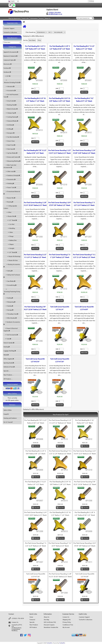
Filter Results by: (31, 32)
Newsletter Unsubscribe (51, 627)
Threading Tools (11, 314)
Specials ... (7, 371)
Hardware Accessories (12, 323)
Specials (32, 622)
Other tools (10, 171)
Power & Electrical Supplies (11, 330)
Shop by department (15, 18)
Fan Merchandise (11, 137)
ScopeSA (6, 414)
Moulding (9, 228)
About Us (48, 18)
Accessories (10, 91)
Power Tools (10, 187)
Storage (9, 310)
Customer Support (9, 28)
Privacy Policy (67, 622)
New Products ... (9, 375)
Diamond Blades (11, 121)
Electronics (8, 64)
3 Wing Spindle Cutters (10, 207)
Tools (7, 339)
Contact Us (15, 622)
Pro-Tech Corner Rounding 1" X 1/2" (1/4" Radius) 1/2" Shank (84, 204)
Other (8, 212)
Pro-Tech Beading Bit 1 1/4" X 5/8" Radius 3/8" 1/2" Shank (35, 48)
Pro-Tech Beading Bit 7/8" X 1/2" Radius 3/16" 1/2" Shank (35, 152)
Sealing (8, 298)
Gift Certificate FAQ (50, 622)
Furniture (7, 68)
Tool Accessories (11, 335)
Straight (9, 248)
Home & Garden (9, 343)
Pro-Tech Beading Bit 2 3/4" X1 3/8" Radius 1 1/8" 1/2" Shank (60, 100)
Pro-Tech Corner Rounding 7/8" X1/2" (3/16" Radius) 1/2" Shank (35, 308)
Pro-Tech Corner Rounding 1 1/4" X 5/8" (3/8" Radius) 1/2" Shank (84, 152)
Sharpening (10, 302)
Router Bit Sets (11, 260)
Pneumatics (10, 179)
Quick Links (25, 18)
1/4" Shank (10, 252)
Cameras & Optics (10, 60)
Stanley (8, 306)
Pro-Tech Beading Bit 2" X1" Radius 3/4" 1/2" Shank (84, 100)
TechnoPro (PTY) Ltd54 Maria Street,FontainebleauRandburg (17, 628)
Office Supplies (9, 359)
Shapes (9, 244)
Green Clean (9, 141)
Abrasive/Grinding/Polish (12, 81)
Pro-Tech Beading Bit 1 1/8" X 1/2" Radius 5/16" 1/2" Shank (60, 48)
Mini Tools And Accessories (10, 166)
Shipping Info (67, 620)
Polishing (9, 183)
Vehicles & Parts (9, 367)
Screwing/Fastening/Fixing (12, 292)
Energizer (9, 133)
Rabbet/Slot (10, 240)
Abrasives (9, 86)
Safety (8, 271)
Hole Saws (9, 149)
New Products (34, 625)
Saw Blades (10, 281)
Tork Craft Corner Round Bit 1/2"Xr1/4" (60, 308)
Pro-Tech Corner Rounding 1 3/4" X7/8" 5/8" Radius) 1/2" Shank (60, 204)
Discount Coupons (49, 625)
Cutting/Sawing (11, 117)
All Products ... (8, 379)
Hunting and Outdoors (10, 418)
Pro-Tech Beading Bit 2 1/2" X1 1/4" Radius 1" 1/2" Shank (35, 100)
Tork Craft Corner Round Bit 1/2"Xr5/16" (35, 360)
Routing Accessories (12, 266)
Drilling (8, 129)
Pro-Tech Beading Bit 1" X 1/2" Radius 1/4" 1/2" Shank (84, 48)
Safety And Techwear (12, 276)
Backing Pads (10, 105)
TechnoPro (49, 643)
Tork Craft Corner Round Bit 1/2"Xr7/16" (60, 360)
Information (34, 18)
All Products (33, 627)
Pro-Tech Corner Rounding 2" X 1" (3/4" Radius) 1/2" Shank (60, 256)
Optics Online (8, 410)
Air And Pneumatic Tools (11, 96)
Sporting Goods (9, 363)
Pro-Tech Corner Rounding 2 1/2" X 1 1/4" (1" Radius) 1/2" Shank (35, 256)
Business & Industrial (11, 56)
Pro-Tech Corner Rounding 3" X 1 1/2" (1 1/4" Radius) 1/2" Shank (84, 256)
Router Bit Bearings (12, 256)
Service (41, 18)
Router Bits (10, 198)
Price (39, 40)
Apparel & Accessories (11, 52)
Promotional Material (12, 193)
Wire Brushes (10, 318)
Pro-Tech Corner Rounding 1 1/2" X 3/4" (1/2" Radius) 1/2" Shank (60, 152)
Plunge (9, 236)
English (12, 1)
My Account (66, 627)
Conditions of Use (68, 625)
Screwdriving (10, 285)
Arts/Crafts (10, 101)
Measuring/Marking (12, 161)
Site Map (46, 620)
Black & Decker (11, 109)
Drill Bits (9, 125)
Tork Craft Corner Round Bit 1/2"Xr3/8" (84, 308)
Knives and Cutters (12, 157)
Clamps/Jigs (10, 113)
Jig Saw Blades (11, 153)
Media (6, 355)
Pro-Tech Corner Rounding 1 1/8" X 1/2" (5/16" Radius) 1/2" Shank (35, 204)
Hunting (7, 347)
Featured (32, 620)
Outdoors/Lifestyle (12, 175)
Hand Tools (10, 145)
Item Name (32, 40)
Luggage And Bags (10, 351)
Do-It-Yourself (8, 422)
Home (31, 617)
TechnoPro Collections (10, 32)
